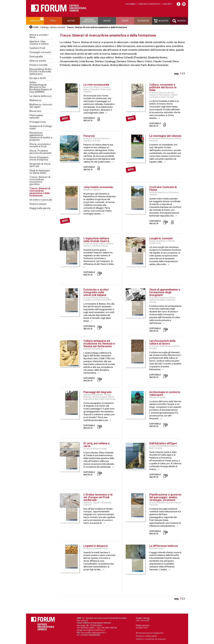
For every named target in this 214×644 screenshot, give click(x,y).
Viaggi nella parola (40, 208)
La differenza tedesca (164, 546)
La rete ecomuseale (96, 85)
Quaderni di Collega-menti (41, 127)
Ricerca (179, 21)
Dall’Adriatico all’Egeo (163, 443)
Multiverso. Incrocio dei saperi (41, 106)
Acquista (161, 21)
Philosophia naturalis (36, 117)
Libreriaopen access (89, 21)
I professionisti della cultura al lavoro (162, 342)
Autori (71, 21)
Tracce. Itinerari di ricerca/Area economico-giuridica (40, 181)
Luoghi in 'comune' (161, 238)
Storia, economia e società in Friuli (40, 145)
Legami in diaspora (96, 546)
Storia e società (58, 27)
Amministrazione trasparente (150, 633)
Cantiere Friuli (37, 48)
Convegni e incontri (40, 52)
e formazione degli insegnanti (165, 292)
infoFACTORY (142, 628)
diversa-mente (38, 61)
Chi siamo (130, 4)
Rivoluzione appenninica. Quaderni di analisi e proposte (41, 136)
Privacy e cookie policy (146, 636)
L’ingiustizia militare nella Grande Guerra (96, 240)
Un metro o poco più (41, 200)
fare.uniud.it (82, 620)
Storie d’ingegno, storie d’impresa (39, 158)
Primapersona (37, 122)
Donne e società (38, 65)
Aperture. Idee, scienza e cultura (39, 43)
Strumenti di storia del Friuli (40, 165)
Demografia (36, 56)
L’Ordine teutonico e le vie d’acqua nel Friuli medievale (98, 497)
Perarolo (89, 136)
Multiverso (35, 100)
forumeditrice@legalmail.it (93, 633)
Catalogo (35, 21)
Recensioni (143, 21)
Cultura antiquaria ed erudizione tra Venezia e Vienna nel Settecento (99, 344)
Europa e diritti (38, 78)
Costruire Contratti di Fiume (163, 188)
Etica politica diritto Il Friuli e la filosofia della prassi (40, 72)
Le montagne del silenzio (165, 136)
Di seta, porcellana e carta (97, 445)
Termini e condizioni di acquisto (151, 639)
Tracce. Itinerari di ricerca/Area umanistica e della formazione (40, 192)
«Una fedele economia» (98, 187)
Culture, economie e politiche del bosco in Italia (163, 87)
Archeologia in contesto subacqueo (165, 393)
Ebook (107, 21)
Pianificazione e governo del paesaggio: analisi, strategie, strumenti (165, 497)
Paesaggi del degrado (98, 392)
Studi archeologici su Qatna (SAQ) (40, 172)
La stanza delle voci (40, 96)
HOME (36, 27)
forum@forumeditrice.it (94, 630)
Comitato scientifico (149, 4)
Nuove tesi (35, 111)
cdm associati (143, 620)
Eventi (125, 21)
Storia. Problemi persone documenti (40, 152)
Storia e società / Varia (39, 36)
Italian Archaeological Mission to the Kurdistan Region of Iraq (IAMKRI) (41, 87)
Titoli (53, 21)
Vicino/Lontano (38, 204)
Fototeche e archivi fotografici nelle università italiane (96, 292)
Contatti (167, 4)
